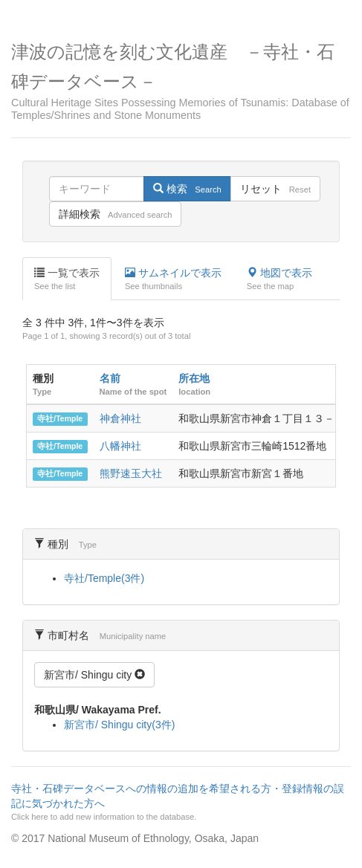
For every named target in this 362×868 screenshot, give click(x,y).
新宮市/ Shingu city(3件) (119, 725)
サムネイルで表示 (173, 279)
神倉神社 (120, 418)
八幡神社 (120, 446)
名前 (110, 378)
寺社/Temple (60, 419)
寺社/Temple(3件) (104, 578)
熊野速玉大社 (131, 473)
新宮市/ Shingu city (94, 675)
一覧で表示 (67, 279)
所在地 (194, 378)
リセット (275, 189)
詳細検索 (115, 214)
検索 (187, 189)
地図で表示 (279, 279)
